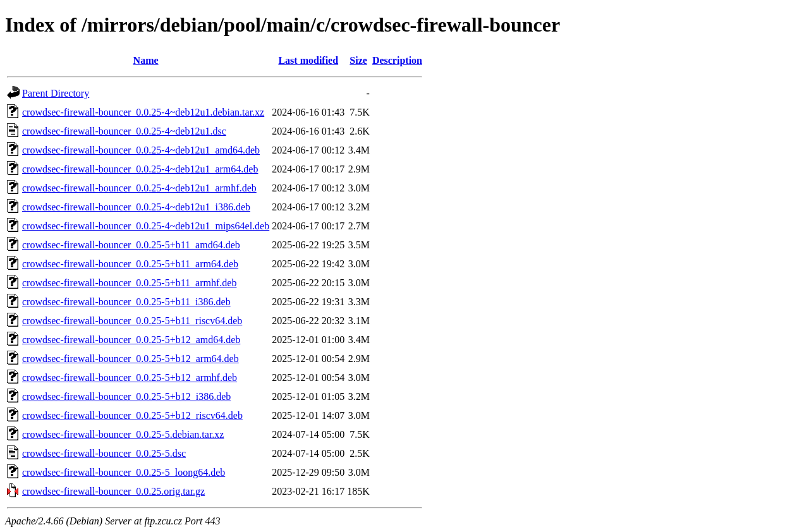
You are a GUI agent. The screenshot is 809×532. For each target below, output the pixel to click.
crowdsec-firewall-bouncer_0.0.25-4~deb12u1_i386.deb (136, 207)
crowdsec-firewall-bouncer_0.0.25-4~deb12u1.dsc (124, 131)
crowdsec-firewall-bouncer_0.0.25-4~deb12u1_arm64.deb (140, 169)
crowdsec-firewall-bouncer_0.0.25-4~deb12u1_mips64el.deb (146, 226)
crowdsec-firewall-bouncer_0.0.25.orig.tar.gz (113, 491)
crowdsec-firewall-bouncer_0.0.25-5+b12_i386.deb (126, 396)
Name (146, 60)
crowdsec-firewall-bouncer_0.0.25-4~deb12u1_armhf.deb (139, 188)
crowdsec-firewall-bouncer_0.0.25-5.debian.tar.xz (123, 434)
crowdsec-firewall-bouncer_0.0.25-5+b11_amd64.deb (131, 245)
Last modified (308, 60)
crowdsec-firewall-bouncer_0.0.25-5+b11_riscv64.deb (132, 321)
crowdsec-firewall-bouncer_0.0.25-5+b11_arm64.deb (130, 264)
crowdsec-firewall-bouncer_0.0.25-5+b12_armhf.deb (130, 378)
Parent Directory (56, 93)
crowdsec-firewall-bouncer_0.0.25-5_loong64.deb (124, 472)
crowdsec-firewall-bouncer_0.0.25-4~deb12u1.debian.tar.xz (143, 112)
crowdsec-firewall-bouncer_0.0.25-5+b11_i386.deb (126, 302)
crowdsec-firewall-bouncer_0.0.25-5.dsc (104, 453)
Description (397, 60)
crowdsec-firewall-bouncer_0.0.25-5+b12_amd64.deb (131, 340)
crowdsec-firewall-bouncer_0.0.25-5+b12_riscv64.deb (132, 415)
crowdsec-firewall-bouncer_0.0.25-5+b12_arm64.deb (131, 359)
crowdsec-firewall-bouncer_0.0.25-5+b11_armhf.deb (129, 283)
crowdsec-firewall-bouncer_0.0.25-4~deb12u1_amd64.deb (141, 150)
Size (358, 60)
